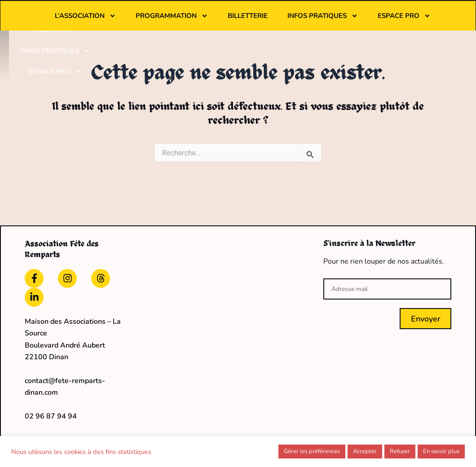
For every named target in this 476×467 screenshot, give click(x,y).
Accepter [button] (365, 451)
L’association (174, 16)
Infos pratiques (412, 16)
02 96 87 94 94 (51, 412)
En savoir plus (441, 451)
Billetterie (337, 16)
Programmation (261, 16)
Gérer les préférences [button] (312, 451)
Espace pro (295, 37)
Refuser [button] (400, 451)
